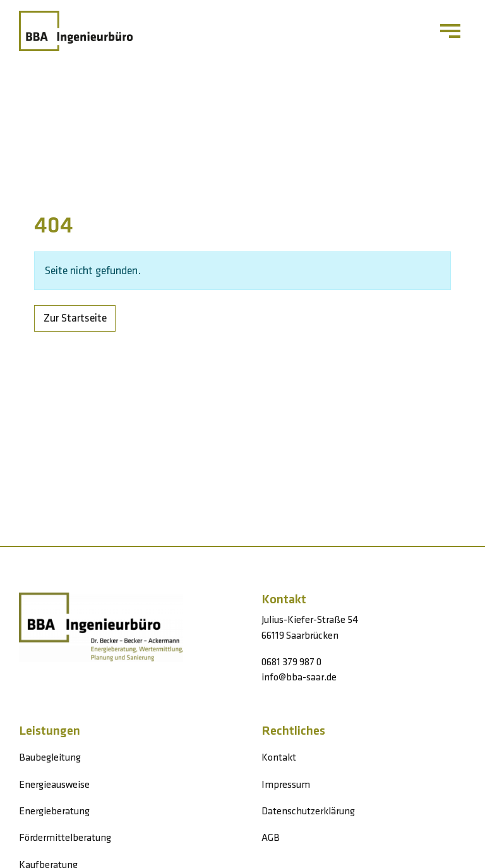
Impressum (286, 785)
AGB (271, 838)
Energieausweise (54, 785)
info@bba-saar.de (299, 678)
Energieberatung (54, 811)
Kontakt (279, 758)
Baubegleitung (50, 758)
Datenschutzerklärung (308, 811)
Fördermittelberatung (65, 838)
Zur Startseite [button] (75, 318)
